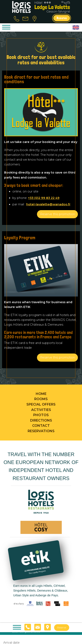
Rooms (41, 399)
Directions (41, 420)
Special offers (41, 404)
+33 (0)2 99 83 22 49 (44, 198)
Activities (41, 410)
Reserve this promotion (58, 214)
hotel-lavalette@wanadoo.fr (48, 204)
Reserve (62, 18)
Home (41, 394)
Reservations (41, 431)
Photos (41, 415)
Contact (41, 426)
